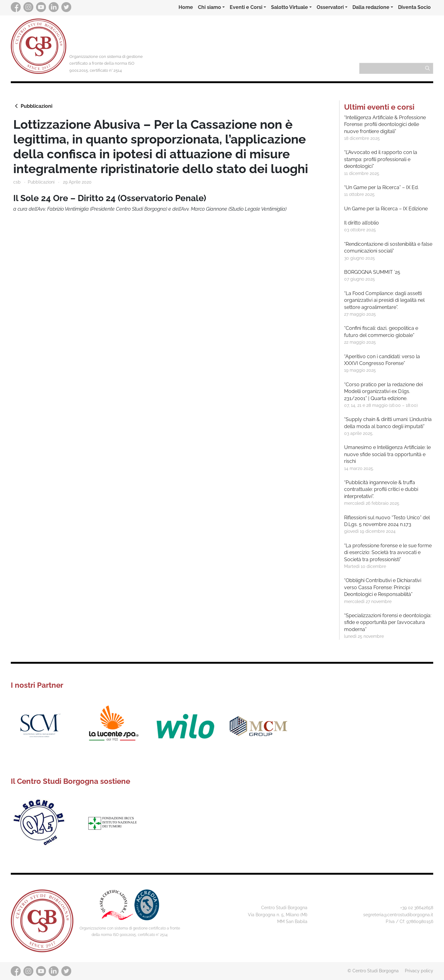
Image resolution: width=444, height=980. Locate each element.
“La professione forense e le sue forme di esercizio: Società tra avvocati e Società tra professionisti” (388, 553)
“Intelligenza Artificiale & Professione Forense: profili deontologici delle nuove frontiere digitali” (385, 124)
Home (186, 7)
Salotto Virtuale (290, 7)
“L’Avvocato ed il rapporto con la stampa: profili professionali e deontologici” (381, 159)
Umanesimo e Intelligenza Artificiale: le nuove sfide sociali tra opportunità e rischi (387, 454)
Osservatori (330, 7)
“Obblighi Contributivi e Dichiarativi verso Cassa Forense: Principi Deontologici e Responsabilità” (383, 587)
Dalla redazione (371, 7)
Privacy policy (419, 971)
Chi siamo (210, 7)
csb (17, 182)
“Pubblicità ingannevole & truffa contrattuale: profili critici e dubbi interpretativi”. (381, 489)
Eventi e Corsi (246, 7)
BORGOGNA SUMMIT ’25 (372, 272)
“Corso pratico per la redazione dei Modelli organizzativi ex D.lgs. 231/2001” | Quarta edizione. (383, 391)
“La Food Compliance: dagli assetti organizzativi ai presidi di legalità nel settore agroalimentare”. (384, 300)
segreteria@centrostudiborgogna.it (398, 915)
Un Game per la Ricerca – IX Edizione (386, 209)
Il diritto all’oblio (362, 223)
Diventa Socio (414, 7)
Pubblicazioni (33, 106)
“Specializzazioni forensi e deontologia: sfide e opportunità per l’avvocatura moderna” (388, 622)
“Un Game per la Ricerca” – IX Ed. (381, 187)
